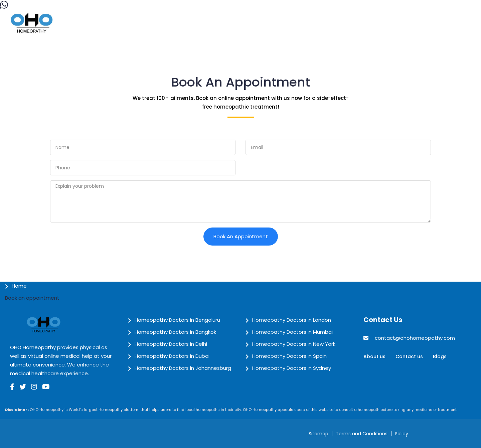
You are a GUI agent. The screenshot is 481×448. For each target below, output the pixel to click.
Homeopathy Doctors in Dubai (172, 356)
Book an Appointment (241, 236)
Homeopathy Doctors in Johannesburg (183, 368)
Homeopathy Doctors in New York (294, 344)
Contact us (409, 356)
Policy (402, 434)
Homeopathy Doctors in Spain (289, 356)
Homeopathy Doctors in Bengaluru (177, 320)
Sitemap (318, 434)
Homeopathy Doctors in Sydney (292, 368)
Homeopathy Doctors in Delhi (171, 344)
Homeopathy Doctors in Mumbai (292, 332)
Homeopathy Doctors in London (292, 320)
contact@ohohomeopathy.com (415, 338)
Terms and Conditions (362, 434)
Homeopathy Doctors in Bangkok (175, 332)
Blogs (440, 356)
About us (374, 356)
